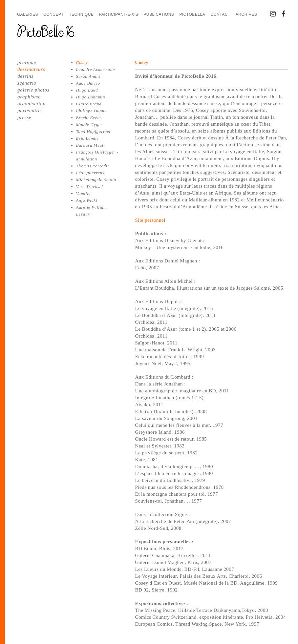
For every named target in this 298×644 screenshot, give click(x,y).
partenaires (30, 111)
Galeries (28, 14)
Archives (246, 14)
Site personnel (150, 220)
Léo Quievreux (90, 173)
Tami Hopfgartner (94, 131)
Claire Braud (89, 104)
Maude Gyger (89, 125)
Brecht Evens (89, 118)
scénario (27, 83)
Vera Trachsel (90, 187)
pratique (27, 62)
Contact (220, 14)
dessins (25, 76)
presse (24, 117)
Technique (81, 14)
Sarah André (88, 76)
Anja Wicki (87, 200)
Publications (159, 14)
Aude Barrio (88, 83)
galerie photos (33, 90)
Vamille (84, 193)
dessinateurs (31, 69)
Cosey (82, 62)
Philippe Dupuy (91, 111)
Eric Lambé (87, 138)
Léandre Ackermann (96, 69)
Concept (53, 14)
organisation (32, 104)
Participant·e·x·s (118, 14)
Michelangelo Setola (96, 180)
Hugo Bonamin (91, 97)
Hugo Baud (87, 90)
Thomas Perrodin (93, 166)
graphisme (29, 97)
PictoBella (192, 14)
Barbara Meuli (91, 145)
